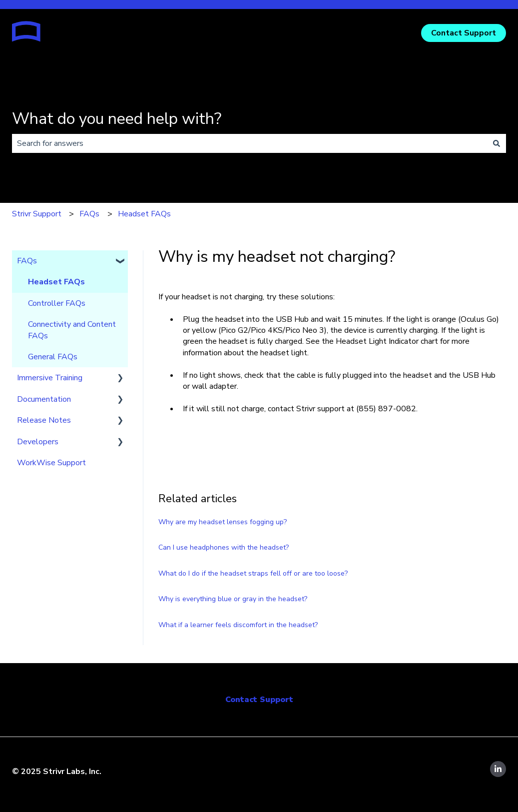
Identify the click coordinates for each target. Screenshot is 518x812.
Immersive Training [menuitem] (50, 378)
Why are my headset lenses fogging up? (223, 522)
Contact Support (464, 33)
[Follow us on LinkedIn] (498, 769)
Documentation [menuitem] (44, 399)
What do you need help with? (117, 119)
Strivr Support (37, 214)
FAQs (89, 214)
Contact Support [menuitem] (259, 700)
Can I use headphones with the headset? (224, 547)
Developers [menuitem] (38, 442)
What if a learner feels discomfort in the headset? (238, 625)
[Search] (497, 143)
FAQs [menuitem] (27, 261)
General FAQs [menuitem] (53, 357)
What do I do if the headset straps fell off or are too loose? (253, 573)
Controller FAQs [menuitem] (57, 303)
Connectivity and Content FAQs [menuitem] (72, 330)
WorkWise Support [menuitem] (51, 463)
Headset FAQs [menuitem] (56, 282)
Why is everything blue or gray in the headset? (233, 599)
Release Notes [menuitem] (44, 420)
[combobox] (250, 143)
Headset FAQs (144, 214)
